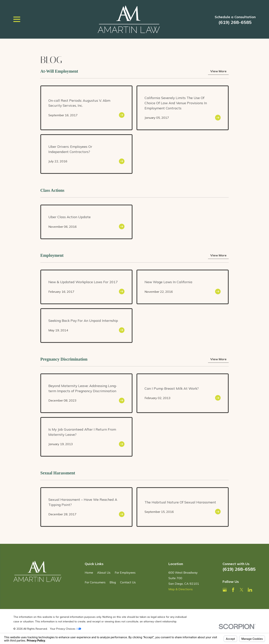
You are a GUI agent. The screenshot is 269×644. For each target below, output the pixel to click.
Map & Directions (181, 589)
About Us (104, 572)
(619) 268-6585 (235, 22)
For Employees (125, 572)
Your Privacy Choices (65, 629)
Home (89, 572)
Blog (113, 582)
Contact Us (128, 582)
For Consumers (95, 582)
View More (218, 71)
